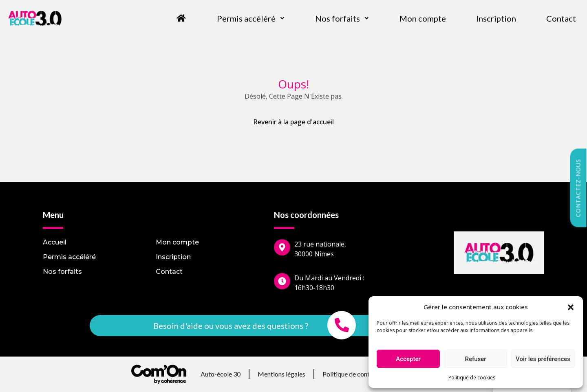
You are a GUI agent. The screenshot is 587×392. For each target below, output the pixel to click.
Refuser (475, 359)
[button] (571, 307)
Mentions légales (281, 374)
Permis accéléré (251, 18)
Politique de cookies (472, 378)
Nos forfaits (342, 18)
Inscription (496, 18)
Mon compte (423, 18)
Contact (561, 18)
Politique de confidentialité (360, 374)
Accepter (408, 359)
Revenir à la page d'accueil (293, 122)
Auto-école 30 (221, 374)
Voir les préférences (543, 359)
